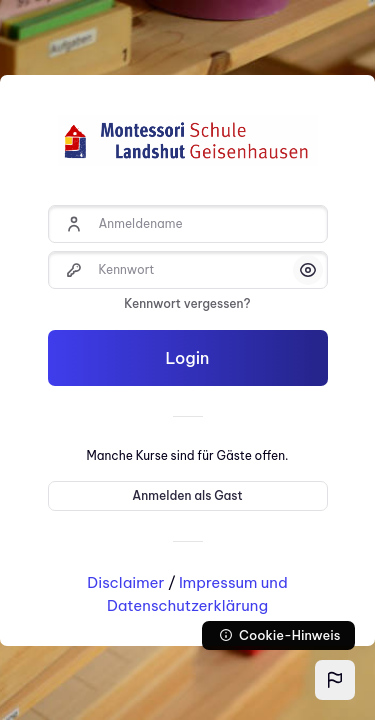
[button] (335, 680)
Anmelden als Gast (187, 495)
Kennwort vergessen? (187, 303)
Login (188, 358)
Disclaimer (125, 582)
